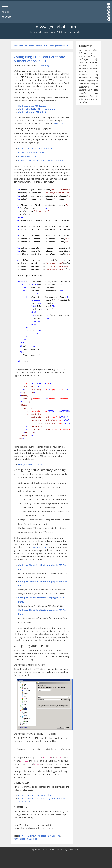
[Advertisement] (56, 860)
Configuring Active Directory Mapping (37, 109)
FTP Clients (29, 836)
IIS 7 (49, 836)
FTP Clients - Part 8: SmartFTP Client (35, 795)
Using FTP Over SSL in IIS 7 (31, 464)
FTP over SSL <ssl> (27, 156)
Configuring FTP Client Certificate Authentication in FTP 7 (40, 59)
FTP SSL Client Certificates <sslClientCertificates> (41, 160)
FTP (38, 66)
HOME (5, 6)
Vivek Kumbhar (60, 123)
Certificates (41, 836)
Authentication (21, 839)
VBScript (33, 839)
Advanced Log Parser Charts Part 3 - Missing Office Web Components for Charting (53, 46)
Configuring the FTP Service (32, 106)
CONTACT (7, 17)
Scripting (45, 66)
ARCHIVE (6, 12)
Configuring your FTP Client (32, 112)
